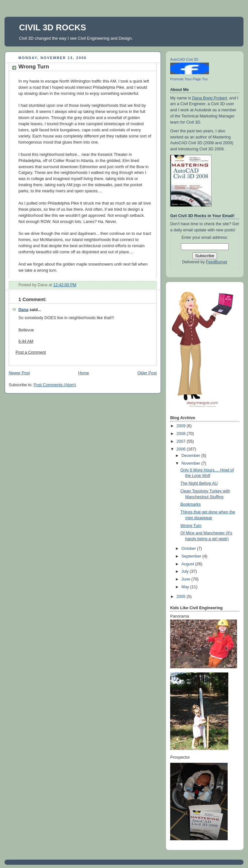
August (188, 564)
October (189, 549)
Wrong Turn (34, 67)
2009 (182, 426)
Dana (23, 310)
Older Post (147, 373)
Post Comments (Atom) (55, 385)
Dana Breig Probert (210, 98)
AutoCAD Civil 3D (184, 59)
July (186, 571)
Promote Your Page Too (189, 79)
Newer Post (19, 373)
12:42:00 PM (65, 285)
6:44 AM (26, 341)
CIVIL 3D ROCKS (53, 27)
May (186, 587)
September (192, 556)
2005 (182, 597)
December (191, 456)
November (191, 463)
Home (84, 373)
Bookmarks (191, 504)
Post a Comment (31, 352)
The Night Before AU (199, 483)
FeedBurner (217, 262)
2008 (182, 434)
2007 (182, 441)
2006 (182, 449)
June (186, 579)
